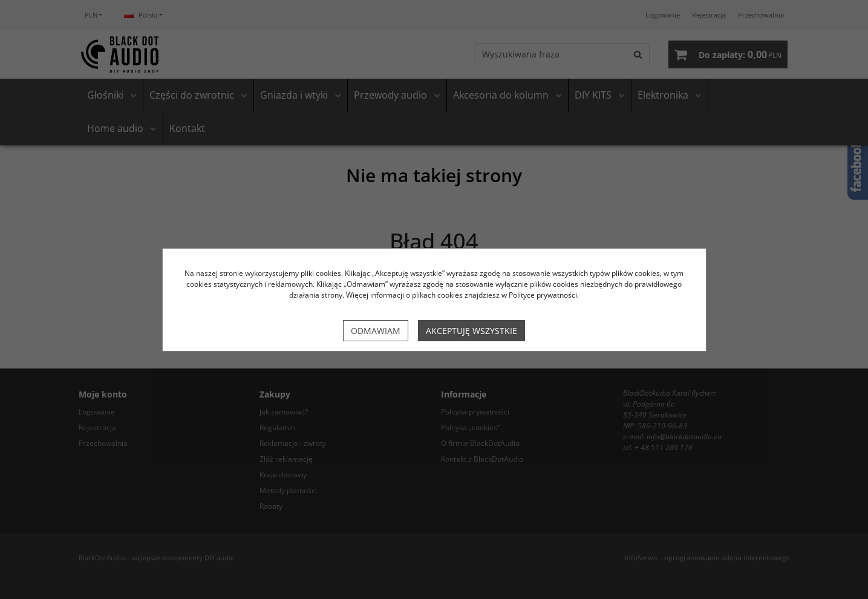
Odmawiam (376, 331)
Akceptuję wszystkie (472, 331)
